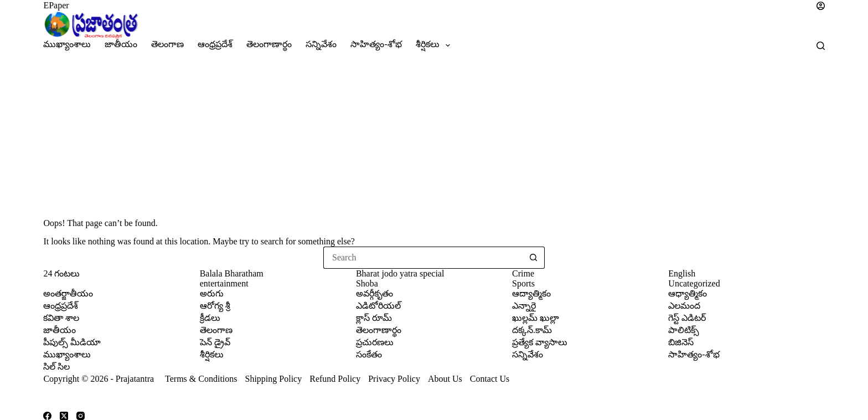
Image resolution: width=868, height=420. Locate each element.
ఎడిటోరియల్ (378, 306)
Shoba (367, 283)
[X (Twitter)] (64, 416)
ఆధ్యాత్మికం (688, 293)
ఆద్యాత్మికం (531, 293)
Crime (523, 273)
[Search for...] (423, 258)
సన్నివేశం (321, 44)
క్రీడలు (210, 318)
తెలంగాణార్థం (269, 44)
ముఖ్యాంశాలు (67, 44)
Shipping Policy (274, 379)
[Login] (807, 6)
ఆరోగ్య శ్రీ (215, 306)
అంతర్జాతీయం (68, 293)
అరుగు (212, 293)
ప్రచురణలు (375, 342)
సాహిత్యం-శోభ (376, 44)
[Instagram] (81, 416)
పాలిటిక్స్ (684, 330)
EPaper (56, 5)
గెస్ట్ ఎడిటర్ (687, 318)
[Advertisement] (434, 135)
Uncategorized (694, 283)
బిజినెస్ (681, 342)
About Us (445, 379)
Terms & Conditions (201, 379)
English (682, 273)
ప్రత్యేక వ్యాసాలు (540, 342)
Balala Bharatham (232, 273)
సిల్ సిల (56, 367)
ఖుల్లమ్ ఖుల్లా (536, 318)
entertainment (224, 283)
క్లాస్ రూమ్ (374, 318)
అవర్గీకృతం (374, 293)
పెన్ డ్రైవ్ (215, 342)
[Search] (821, 46)
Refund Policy (335, 379)
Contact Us (490, 379)
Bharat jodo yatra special (400, 273)
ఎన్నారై (524, 306)
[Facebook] (47, 416)
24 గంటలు (61, 273)
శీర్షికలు (435, 45)
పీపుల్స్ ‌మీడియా (72, 342)
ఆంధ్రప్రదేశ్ (215, 44)
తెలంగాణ (167, 44)
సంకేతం (369, 354)
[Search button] (534, 258)
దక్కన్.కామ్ (532, 330)
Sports (523, 283)
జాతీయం (121, 44)
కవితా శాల (61, 318)
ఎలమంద (684, 306)
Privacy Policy (395, 379)
